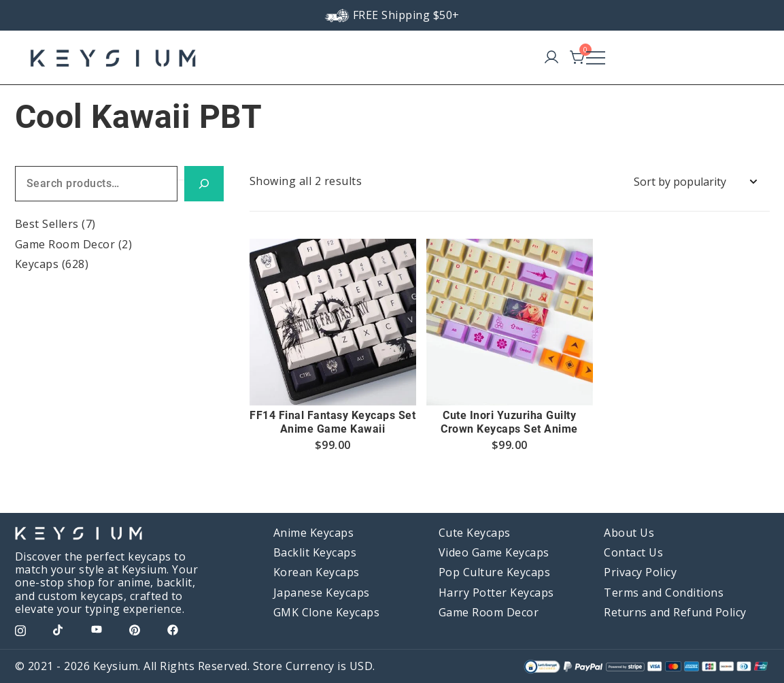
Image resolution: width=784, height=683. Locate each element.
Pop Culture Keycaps (495, 572)
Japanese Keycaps (322, 593)
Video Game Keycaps (494, 552)
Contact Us (633, 552)
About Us (629, 533)
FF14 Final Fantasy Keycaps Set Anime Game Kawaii (333, 422)
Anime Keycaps (314, 533)
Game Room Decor (65, 244)
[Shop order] (695, 182)
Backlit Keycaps (315, 552)
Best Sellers (47, 224)
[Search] (204, 184)
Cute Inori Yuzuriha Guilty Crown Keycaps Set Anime (509, 422)
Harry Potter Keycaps (496, 593)
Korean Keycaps (317, 572)
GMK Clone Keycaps (327, 612)
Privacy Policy (640, 572)
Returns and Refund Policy (675, 612)
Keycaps (37, 264)
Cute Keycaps (475, 533)
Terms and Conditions (664, 593)
